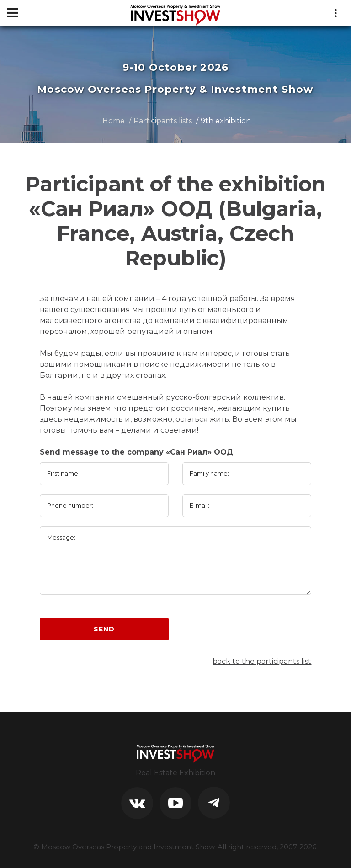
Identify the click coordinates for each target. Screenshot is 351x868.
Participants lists (163, 121)
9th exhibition (226, 121)
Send (104, 629)
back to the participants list (262, 661)
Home (114, 121)
